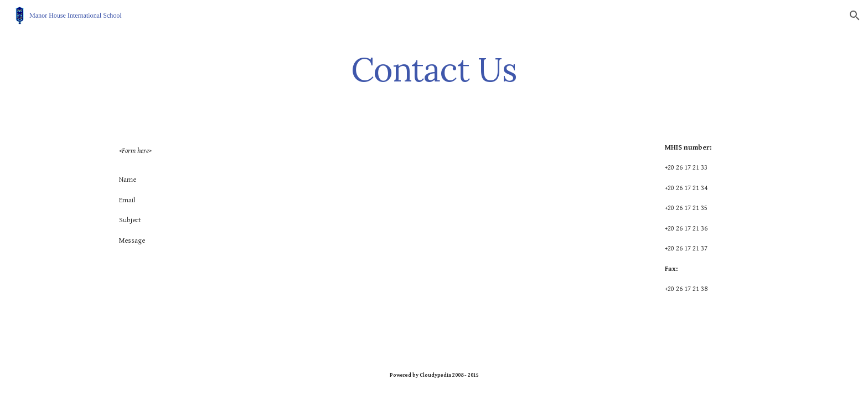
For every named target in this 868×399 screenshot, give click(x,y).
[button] (855, 16)
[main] (434, 69)
